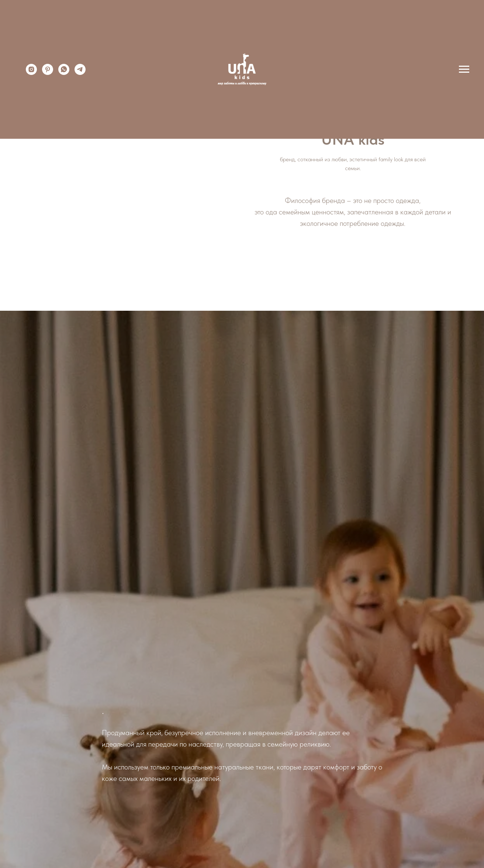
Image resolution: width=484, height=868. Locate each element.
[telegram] (80, 73)
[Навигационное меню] (464, 69)
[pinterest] (48, 73)
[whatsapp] (64, 73)
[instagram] (31, 73)
